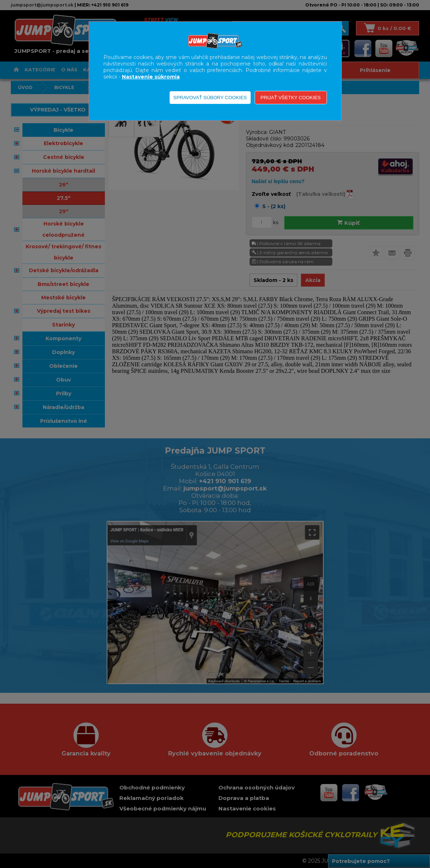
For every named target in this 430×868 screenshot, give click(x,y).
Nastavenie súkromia (151, 77)
